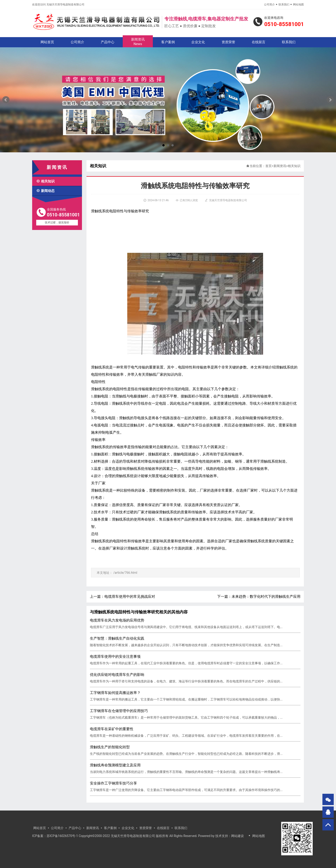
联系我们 (284, 5)
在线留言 (259, 42)
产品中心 (108, 42)
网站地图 (298, 5)
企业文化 (198, 42)
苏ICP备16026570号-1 (62, 836)
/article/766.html (125, 573)
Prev (6, 100)
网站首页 (47, 42)
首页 (269, 166)
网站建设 (238, 836)
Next (330, 100)
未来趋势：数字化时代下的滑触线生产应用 (266, 597)
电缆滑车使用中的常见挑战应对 (130, 597)
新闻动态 (45, 191)
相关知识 (45, 181)
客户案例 (168, 42)
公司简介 (269, 5)
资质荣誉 (228, 42)
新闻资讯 (138, 42)
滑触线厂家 (154, 374)
